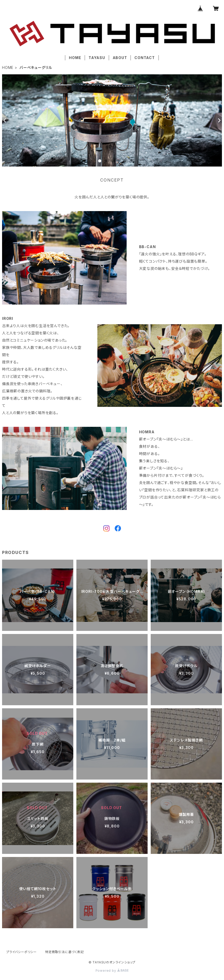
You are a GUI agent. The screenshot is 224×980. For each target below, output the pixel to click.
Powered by (112, 971)
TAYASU (97, 58)
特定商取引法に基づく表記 (64, 952)
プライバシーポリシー (21, 952)
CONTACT (145, 58)
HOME (75, 58)
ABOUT (120, 58)
